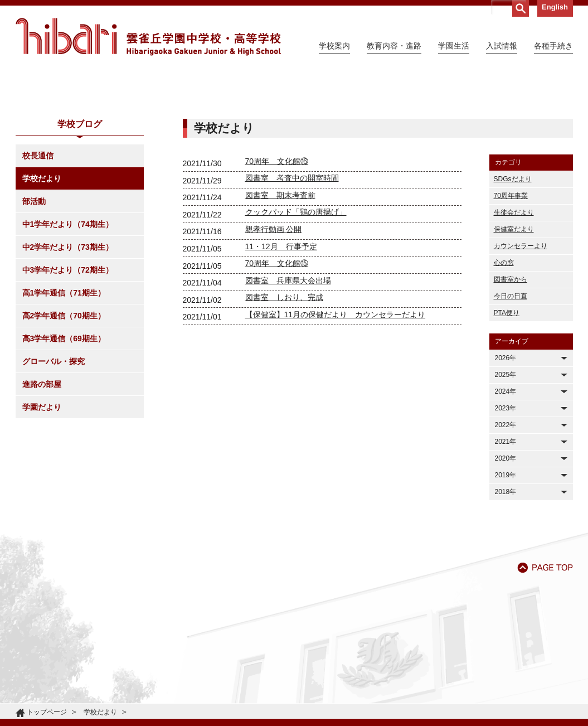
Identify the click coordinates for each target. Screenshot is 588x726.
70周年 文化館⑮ (277, 365)
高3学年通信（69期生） (64, 440)
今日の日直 (511, 398)
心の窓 (504, 364)
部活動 (34, 303)
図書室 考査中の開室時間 (292, 279)
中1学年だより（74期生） (68, 326)
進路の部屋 (42, 486)
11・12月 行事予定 (281, 348)
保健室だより (514, 331)
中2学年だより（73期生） (68, 349)
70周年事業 (511, 297)
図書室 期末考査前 (280, 297)
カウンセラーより (521, 347)
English (555, 7)
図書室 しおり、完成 (284, 399)
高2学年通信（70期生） (64, 417)
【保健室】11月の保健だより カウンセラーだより (336, 416)
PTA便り (507, 414)
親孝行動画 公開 (274, 331)
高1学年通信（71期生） (64, 394)
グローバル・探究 (54, 463)
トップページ (47, 712)
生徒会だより (514, 314)
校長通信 (38, 257)
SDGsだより (513, 280)
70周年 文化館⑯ (277, 263)
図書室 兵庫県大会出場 (288, 382)
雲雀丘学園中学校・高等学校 (148, 37)
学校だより (42, 280)
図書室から (511, 381)
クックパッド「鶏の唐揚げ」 (296, 313)
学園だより (42, 509)
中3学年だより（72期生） (68, 371)
